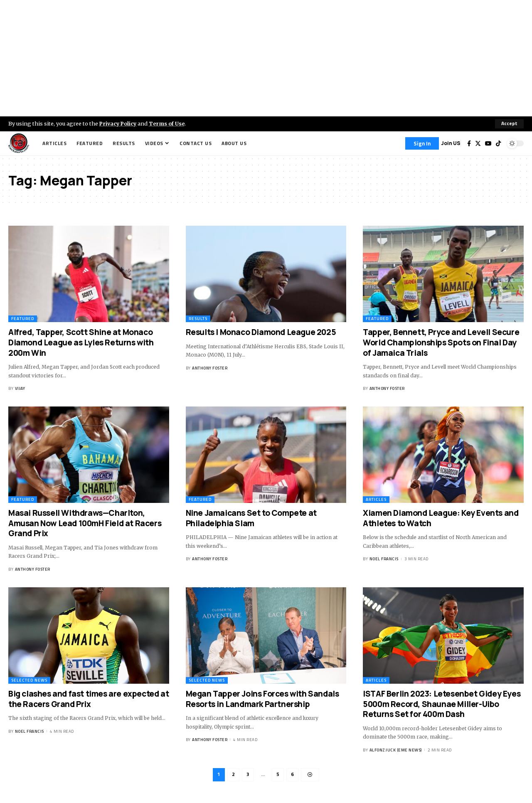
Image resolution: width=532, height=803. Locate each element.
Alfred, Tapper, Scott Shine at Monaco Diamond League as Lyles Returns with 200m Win (81, 342)
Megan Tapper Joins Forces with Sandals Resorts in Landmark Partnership (262, 699)
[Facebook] (469, 143)
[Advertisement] (266, 58)
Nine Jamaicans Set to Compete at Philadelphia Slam (251, 518)
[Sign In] (422, 143)
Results (198, 319)
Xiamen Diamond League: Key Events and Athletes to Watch (441, 518)
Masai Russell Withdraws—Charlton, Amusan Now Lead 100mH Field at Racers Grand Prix (85, 523)
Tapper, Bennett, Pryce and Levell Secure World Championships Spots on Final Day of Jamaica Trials (441, 342)
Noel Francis (384, 559)
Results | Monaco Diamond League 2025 (261, 332)
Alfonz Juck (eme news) (396, 750)
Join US (451, 143)
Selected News (29, 680)
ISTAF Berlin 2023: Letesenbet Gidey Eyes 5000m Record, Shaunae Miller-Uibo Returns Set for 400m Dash (442, 704)
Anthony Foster (210, 368)
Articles (376, 499)
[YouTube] (488, 143)
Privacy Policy (119, 123)
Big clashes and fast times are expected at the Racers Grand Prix (89, 699)
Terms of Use (169, 123)
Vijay (20, 388)
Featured (23, 319)
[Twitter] (478, 143)
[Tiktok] (498, 143)
